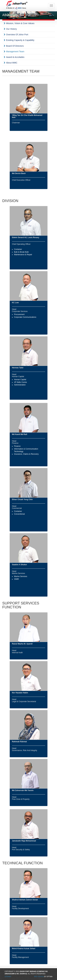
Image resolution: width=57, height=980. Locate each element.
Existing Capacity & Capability (20, 40)
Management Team (15, 51)
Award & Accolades (15, 57)
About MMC (12, 63)
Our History (11, 29)
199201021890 (10, 974)
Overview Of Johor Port (17, 35)
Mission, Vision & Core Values (20, 23)
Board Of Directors (15, 46)
